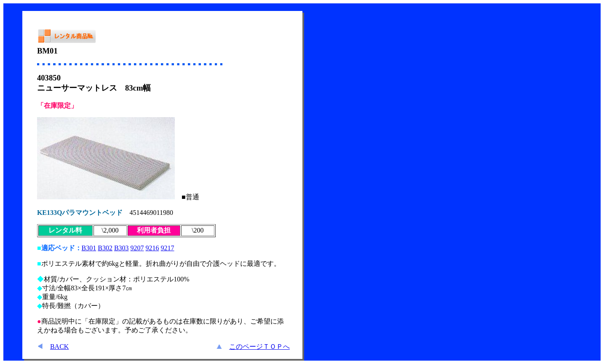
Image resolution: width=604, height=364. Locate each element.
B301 (89, 248)
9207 (137, 248)
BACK (59, 347)
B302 (105, 248)
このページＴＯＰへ (259, 347)
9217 (168, 248)
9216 (152, 248)
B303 (122, 248)
